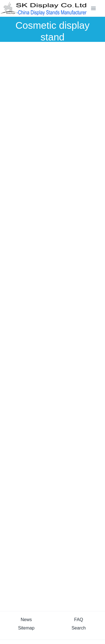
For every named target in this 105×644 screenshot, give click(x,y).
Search (79, 628)
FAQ (79, 620)
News (26, 620)
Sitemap (26, 628)
